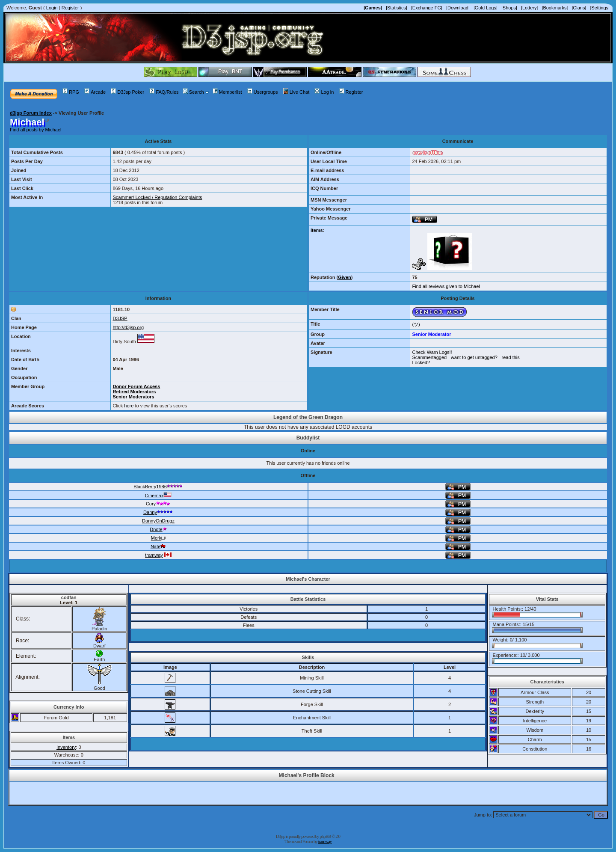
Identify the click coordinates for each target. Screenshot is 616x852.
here (129, 406)
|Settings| (600, 8)
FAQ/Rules (164, 92)
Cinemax (158, 496)
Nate (158, 546)
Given (345, 277)
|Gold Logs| (486, 8)
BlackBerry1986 (158, 487)
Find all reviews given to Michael (446, 286)
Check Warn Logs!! (432, 352)
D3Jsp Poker (127, 92)
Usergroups (263, 92)
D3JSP (120, 318)
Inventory (66, 747)
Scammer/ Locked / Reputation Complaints (157, 197)
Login (52, 8)
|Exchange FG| (427, 8)
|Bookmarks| (555, 8)
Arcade (95, 92)
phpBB (325, 836)
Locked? (421, 362)
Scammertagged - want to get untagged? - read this (466, 357)
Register (70, 8)
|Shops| (509, 8)
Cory (158, 504)
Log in (324, 92)
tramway (158, 555)
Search (193, 92)
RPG (71, 92)
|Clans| (579, 8)
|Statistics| (397, 8)
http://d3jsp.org (128, 327)
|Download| (458, 8)
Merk (158, 538)
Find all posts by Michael (36, 130)
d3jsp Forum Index (31, 113)
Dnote (158, 529)
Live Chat (296, 92)
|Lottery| (529, 8)
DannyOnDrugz (158, 521)
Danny (158, 512)
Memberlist (227, 92)
